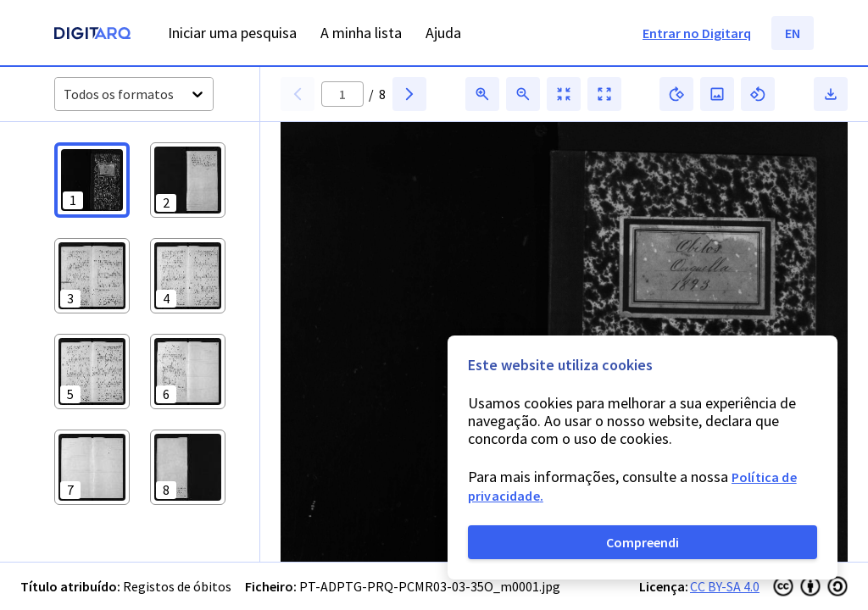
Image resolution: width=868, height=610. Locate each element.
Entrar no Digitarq (697, 33)
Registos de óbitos (177, 586)
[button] (92, 180)
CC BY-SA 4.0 (725, 586)
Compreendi (643, 542)
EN (793, 33)
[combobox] (65, 94)
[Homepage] (92, 35)
